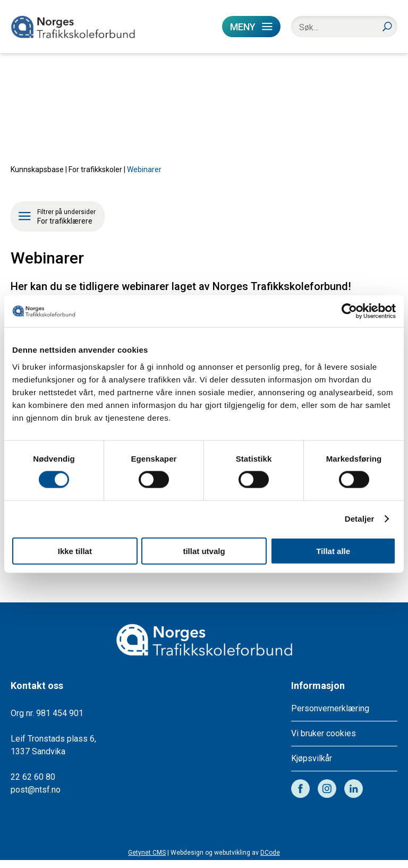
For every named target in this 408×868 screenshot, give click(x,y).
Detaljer (360, 519)
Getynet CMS (147, 861)
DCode (270, 861)
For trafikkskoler (95, 177)
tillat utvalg (204, 551)
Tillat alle (333, 551)
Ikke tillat (75, 551)
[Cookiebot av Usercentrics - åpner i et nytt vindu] (349, 311)
